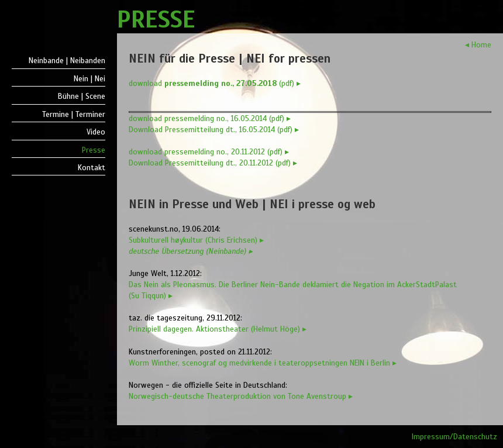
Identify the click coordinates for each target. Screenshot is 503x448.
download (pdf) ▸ (215, 83)
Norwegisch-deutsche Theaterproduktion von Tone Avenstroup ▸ (241, 396)
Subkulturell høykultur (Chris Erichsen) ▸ (196, 240)
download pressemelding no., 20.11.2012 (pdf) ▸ (209, 152)
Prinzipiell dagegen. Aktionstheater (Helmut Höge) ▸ (218, 329)
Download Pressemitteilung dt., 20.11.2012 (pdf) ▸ (213, 163)
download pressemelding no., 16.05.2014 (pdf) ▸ (210, 118)
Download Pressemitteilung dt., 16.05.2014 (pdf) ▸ (214, 130)
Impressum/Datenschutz (454, 437)
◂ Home (478, 45)
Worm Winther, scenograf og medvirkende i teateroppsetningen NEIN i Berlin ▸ (263, 363)
